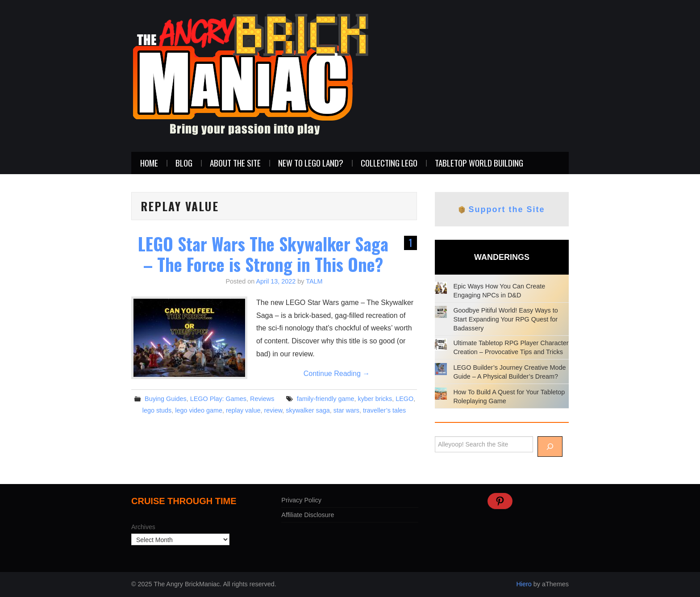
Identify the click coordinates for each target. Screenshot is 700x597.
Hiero (524, 584)
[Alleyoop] (550, 447)
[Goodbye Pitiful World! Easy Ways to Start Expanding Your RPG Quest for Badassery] (441, 312)
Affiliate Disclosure (308, 515)
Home (149, 163)
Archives (143, 527)
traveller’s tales (384, 410)
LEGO (404, 399)
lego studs (157, 410)
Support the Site (507, 209)
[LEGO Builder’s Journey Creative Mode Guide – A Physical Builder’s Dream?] (441, 369)
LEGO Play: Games (218, 399)
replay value (243, 410)
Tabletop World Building (479, 163)
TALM (314, 281)
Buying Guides (166, 399)
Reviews (262, 399)
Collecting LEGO (389, 163)
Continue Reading (337, 374)
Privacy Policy (301, 500)
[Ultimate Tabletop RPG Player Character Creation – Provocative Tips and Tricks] (441, 344)
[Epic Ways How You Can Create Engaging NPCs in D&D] (441, 288)
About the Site (235, 163)
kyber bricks (375, 399)
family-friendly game (326, 399)
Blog (184, 163)
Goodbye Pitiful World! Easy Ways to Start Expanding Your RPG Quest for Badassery (505, 319)
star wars (346, 410)
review (273, 410)
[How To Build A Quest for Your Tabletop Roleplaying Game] (441, 394)
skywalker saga (308, 410)
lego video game (199, 410)
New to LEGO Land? (311, 163)
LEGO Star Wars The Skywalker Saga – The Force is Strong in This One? (263, 254)
